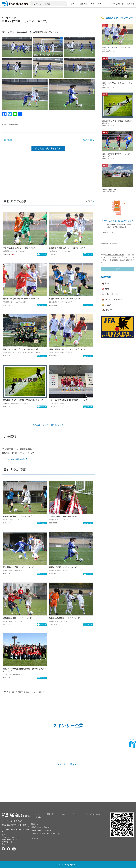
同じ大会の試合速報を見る (48, 149)
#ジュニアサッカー (10, 125)
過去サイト (6, 844)
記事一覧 (84, 4)
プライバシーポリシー (115, 255)
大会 (92, 4)
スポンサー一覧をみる (68, 764)
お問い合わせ (7, 842)
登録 (118, 269)
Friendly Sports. (69, 865)
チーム (101, 4)
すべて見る (89, 201)
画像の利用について (9, 840)
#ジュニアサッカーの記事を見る (48, 425)
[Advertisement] (48, 174)
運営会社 (5, 835)
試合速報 (131, 4)
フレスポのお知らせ (115, 4)
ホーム (74, 4)
